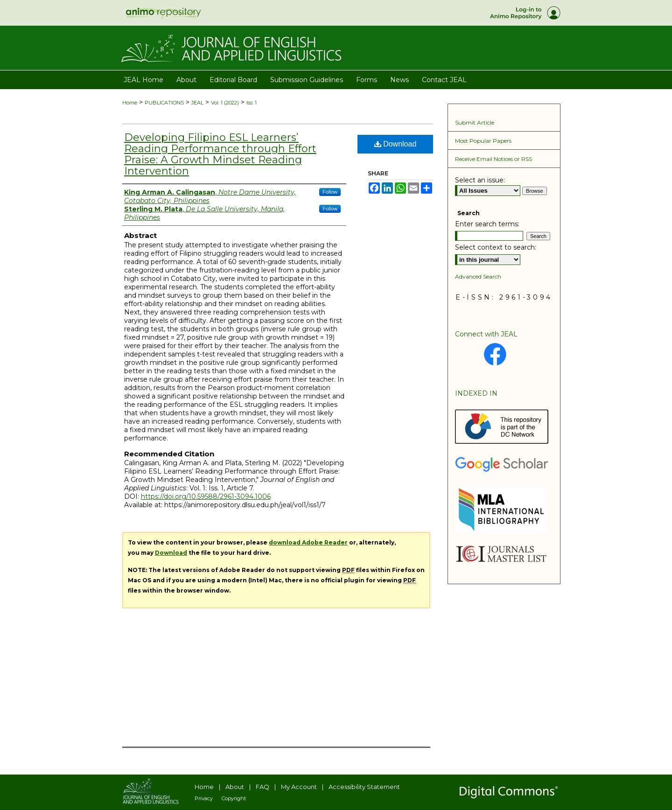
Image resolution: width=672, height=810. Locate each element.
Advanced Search (478, 276)
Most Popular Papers (483, 141)
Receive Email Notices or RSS (493, 159)
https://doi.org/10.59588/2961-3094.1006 (206, 496)
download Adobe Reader (308, 542)
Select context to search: (496, 247)
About (235, 787)
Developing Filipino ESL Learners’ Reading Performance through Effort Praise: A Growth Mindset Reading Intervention (220, 154)
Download (395, 144)
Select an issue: (480, 180)
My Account (299, 787)
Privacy (204, 798)
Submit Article (475, 122)
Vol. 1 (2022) (225, 103)
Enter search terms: (487, 224)
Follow (330, 192)
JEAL (197, 103)
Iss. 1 (252, 103)
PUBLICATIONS (164, 103)
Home (130, 103)
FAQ (262, 787)
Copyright (234, 798)
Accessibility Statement (364, 787)
